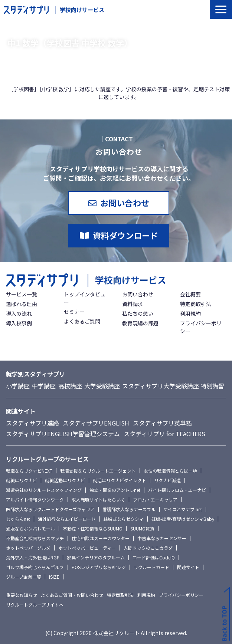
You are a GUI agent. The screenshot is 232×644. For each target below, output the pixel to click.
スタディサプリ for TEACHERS (164, 434)
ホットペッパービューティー (87, 548)
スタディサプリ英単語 (162, 423)
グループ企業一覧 (24, 577)
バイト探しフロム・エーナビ (177, 490)
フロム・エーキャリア (155, 500)
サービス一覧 (22, 294)
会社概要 (190, 294)
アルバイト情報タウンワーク (35, 500)
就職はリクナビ (22, 480)
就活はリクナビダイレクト (120, 480)
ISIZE (54, 577)
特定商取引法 (196, 304)
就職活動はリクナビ (65, 480)
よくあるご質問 (82, 321)
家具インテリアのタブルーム (96, 557)
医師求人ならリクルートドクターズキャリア (50, 509)
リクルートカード (151, 567)
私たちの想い (138, 313)
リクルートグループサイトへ (35, 604)
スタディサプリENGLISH (96, 423)
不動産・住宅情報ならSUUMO (93, 528)
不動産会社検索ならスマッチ (35, 538)
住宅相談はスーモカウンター (101, 538)
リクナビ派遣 (167, 480)
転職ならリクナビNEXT (29, 471)
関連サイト (188, 567)
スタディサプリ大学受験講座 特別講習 (173, 386)
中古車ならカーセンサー (162, 538)
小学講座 (18, 386)
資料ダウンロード (125, 235)
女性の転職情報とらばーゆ (170, 471)
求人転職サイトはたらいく (98, 500)
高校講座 (70, 386)
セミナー (74, 312)
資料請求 (133, 304)
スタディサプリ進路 (32, 423)
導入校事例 (19, 323)
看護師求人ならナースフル (129, 509)
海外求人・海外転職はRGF (32, 557)
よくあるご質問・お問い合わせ (72, 595)
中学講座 (44, 386)
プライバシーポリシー (201, 327)
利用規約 (190, 313)
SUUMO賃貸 (142, 528)
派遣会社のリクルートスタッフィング (44, 490)
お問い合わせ (125, 203)
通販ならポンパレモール (30, 528)
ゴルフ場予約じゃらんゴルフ (35, 567)
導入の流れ (19, 313)
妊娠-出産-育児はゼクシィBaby (183, 519)
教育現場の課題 (140, 323)
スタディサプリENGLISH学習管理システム (63, 434)
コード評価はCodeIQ (154, 557)
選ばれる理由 (22, 304)
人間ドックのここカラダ (148, 548)
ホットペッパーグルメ (28, 548)
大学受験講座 (102, 386)
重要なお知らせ (22, 595)
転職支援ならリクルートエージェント (98, 471)
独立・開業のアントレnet (115, 490)
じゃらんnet (18, 519)
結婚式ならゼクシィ (124, 519)
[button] (221, 9)
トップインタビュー (85, 298)
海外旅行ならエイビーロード (67, 519)
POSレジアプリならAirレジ (99, 567)
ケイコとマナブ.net (183, 509)
